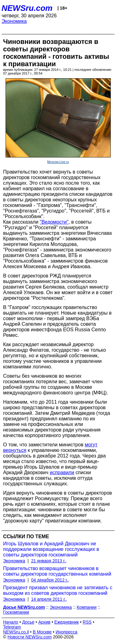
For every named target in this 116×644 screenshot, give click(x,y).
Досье (28, 622)
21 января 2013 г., (49, 561)
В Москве (42, 632)
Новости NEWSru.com (30, 637)
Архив (44, 622)
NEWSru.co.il (16, 632)
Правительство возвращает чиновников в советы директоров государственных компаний (57, 571)
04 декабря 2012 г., (50, 580)
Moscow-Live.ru (58, 162)
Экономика (14, 21)
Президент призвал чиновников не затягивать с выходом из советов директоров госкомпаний (58, 590)
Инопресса (67, 632)
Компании (87, 607)
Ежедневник (67, 622)
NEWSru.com (27, 8)
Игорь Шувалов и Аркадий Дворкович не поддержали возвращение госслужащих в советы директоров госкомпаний (51, 549)
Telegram (12, 627)
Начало (11, 622)
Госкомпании (16, 612)
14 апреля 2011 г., (49, 599)
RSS (87, 622)
